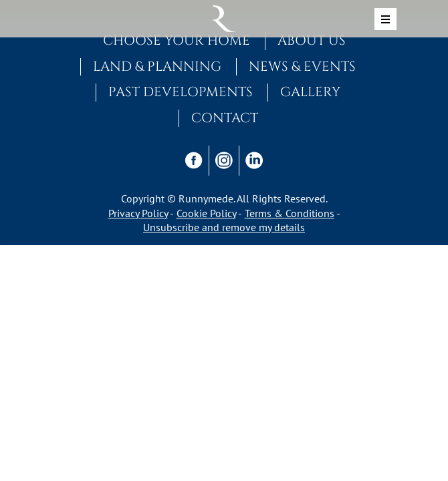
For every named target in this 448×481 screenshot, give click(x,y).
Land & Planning (157, 67)
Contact (225, 118)
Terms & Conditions (290, 213)
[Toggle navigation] (385, 19)
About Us (312, 41)
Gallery (310, 92)
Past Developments (181, 92)
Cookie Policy (206, 213)
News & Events (302, 67)
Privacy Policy (138, 213)
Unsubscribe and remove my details (224, 227)
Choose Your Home (177, 41)
